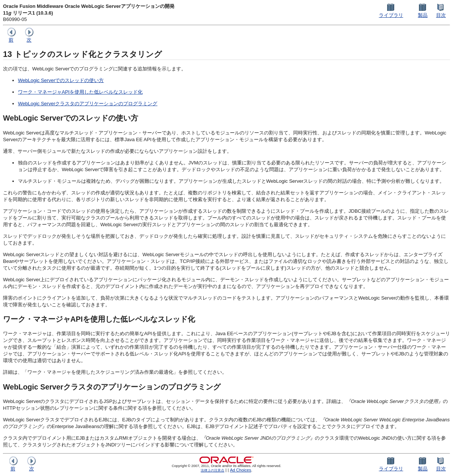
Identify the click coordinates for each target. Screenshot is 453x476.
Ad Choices (241, 470)
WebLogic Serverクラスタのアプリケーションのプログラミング (88, 104)
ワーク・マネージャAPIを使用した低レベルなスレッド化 (80, 92)
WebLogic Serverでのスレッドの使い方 (61, 80)
